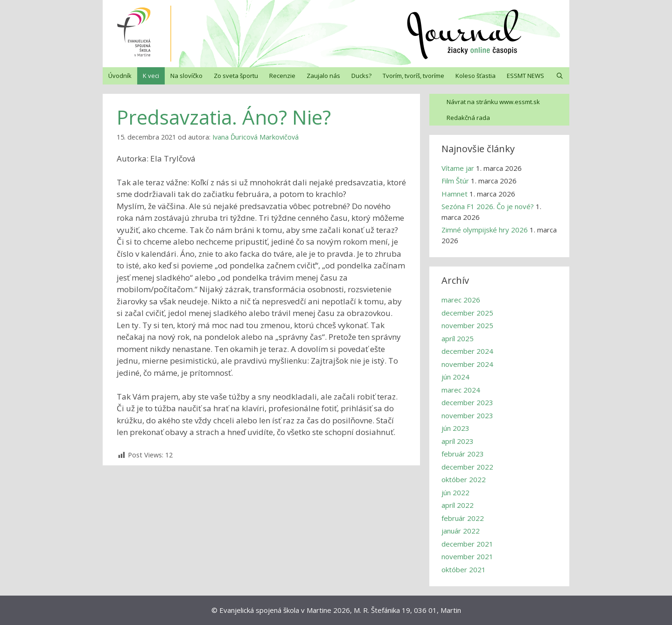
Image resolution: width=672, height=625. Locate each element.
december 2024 (467, 351)
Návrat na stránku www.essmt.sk (493, 102)
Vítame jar (458, 168)
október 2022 (464, 479)
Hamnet (455, 194)
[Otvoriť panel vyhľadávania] (560, 76)
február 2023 (463, 454)
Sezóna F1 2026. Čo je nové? (488, 206)
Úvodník (120, 76)
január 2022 (461, 531)
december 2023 (467, 402)
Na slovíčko (186, 76)
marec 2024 (461, 390)
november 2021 (467, 556)
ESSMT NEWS (525, 76)
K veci (151, 76)
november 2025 (467, 325)
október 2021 (464, 569)
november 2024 (467, 364)
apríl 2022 (458, 505)
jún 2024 (455, 377)
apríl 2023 (458, 441)
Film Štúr (455, 181)
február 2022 (463, 518)
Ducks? (361, 76)
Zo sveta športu (236, 76)
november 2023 (467, 415)
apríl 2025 (458, 338)
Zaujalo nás (323, 76)
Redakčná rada (468, 118)
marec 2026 (461, 300)
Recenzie (282, 76)
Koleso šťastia (476, 76)
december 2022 (467, 467)
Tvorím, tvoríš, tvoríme (413, 76)
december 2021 (467, 544)
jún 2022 (455, 492)
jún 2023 (455, 428)
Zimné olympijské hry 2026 (485, 230)
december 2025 (467, 313)
